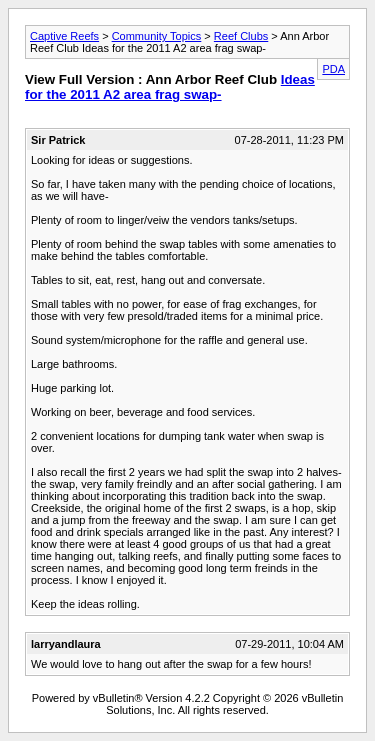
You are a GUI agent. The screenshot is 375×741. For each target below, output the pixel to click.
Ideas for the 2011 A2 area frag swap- (170, 87)
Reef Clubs (241, 36)
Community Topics (157, 36)
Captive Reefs (64, 36)
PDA (333, 69)
